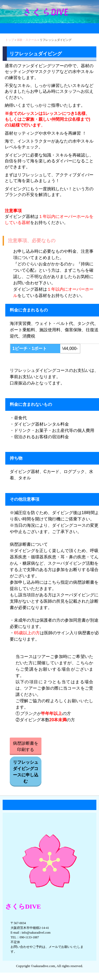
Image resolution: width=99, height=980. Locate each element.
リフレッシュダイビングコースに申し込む (26, 772)
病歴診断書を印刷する (26, 746)
